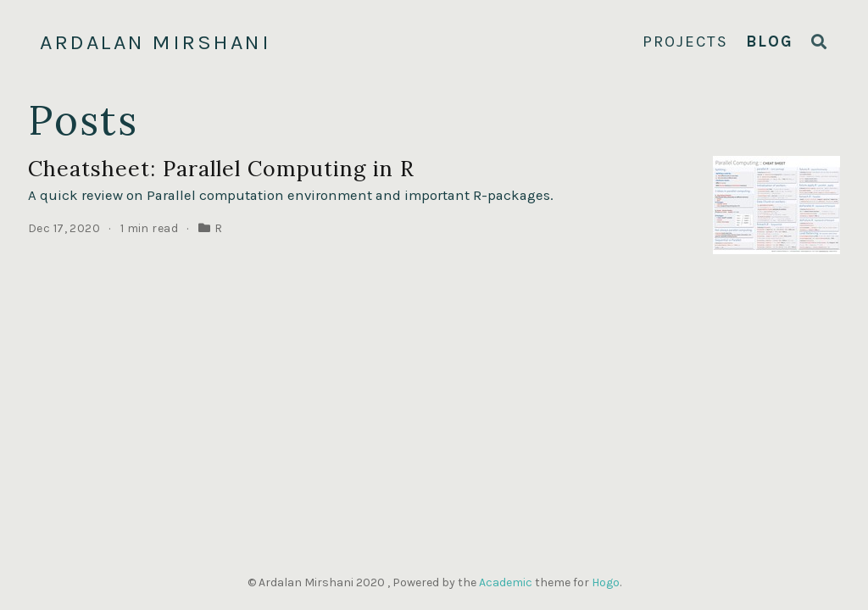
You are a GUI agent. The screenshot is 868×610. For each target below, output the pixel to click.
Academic (506, 582)
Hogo (606, 582)
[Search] (820, 43)
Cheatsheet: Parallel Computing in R (221, 169)
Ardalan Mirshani (155, 42)
